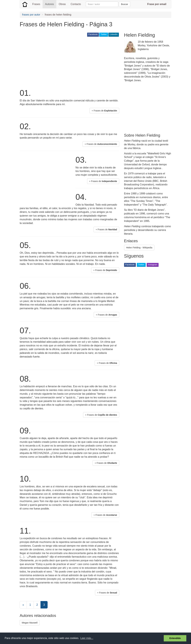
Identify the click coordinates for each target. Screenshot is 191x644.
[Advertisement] (78, 62)
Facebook (93, 34)
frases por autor (31, 15)
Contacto (76, 4)
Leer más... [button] (87, 638)
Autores (49, 4)
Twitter (104, 34)
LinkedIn (114, 34)
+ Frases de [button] (104, 111)
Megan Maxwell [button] (30, 623)
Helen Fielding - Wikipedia (139, 248)
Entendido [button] (175, 638)
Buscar (125, 4)
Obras (62, 4)
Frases (36, 4)
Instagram (153, 265)
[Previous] (23, 605)
